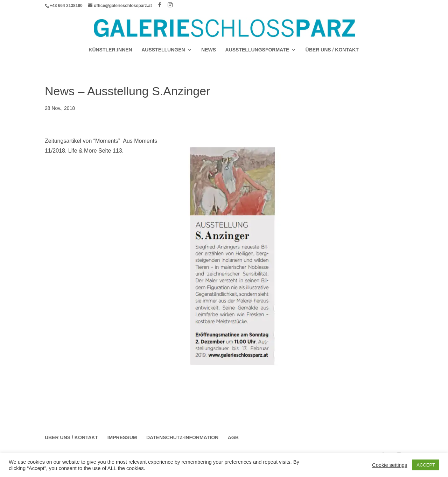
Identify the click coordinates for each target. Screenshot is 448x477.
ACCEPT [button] (426, 465)
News (209, 50)
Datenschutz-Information (182, 437)
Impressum (122, 437)
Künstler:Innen (110, 50)
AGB (233, 437)
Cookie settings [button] (390, 465)
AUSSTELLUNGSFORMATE (257, 50)
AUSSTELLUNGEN (163, 50)
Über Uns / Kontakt (332, 50)
